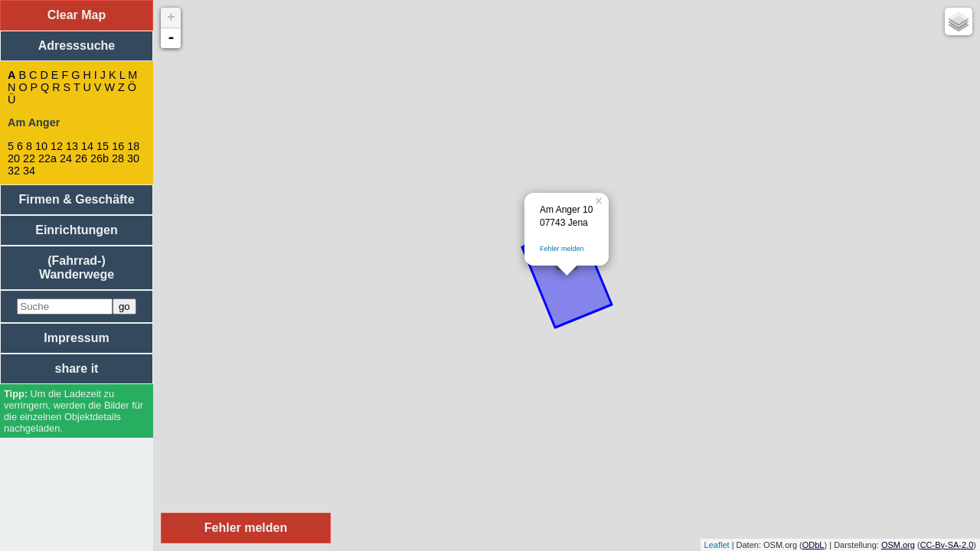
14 (87, 146)
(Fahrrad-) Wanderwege (77, 267)
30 (133, 158)
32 (14, 171)
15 (103, 146)
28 (118, 158)
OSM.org (898, 545)
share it (77, 368)
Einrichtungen (77, 230)
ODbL (813, 545)
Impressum (76, 338)
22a (47, 158)
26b (100, 158)
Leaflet (717, 545)
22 (29, 158)
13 (72, 146)
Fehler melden (562, 249)
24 (66, 158)
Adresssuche (77, 46)
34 (29, 171)
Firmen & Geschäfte (76, 199)
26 (81, 158)
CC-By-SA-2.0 (947, 545)
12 (57, 146)
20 (14, 158)
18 (133, 146)
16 (118, 146)
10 (41, 146)
